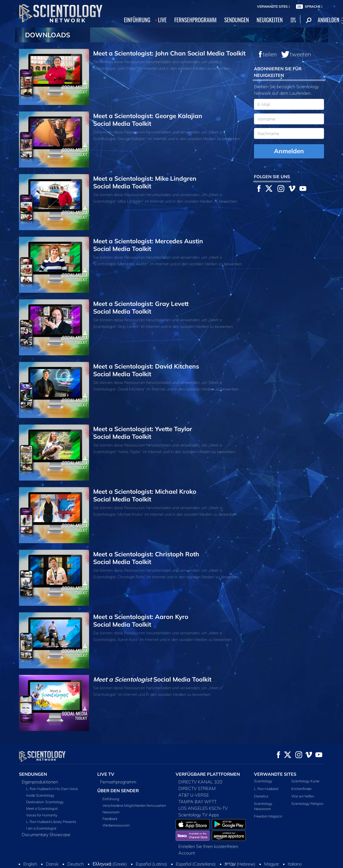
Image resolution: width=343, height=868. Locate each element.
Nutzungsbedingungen (201, 864)
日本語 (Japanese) (41, 852)
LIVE (162, 20)
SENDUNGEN (237, 20)
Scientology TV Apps (199, 815)
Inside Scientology (40, 795)
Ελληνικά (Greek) (110, 845)
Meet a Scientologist (42, 808)
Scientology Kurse (305, 781)
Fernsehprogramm (118, 782)
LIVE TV (106, 774)
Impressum (312, 864)
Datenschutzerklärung (278, 864)
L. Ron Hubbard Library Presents (51, 822)
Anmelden (289, 151)
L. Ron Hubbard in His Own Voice (52, 789)
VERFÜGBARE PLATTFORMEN (208, 774)
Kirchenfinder (301, 789)
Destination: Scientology (45, 802)
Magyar (272, 845)
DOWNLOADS (48, 35)
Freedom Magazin (268, 816)
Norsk (105, 852)
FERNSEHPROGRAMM (195, 20)
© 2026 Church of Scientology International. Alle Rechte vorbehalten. (70, 864)
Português (129, 852)
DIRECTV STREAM (197, 788)
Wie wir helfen (303, 796)
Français (273, 852)
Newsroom (111, 812)
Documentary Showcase (46, 834)
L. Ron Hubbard (266, 789)
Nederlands (79, 852)
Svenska (201, 852)
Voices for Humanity (42, 815)
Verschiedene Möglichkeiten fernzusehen (134, 805)
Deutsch (76, 845)
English (30, 845)
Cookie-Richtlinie (240, 864)
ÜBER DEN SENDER (118, 791)
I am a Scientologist (41, 828)
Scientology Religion (307, 803)
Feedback (110, 819)
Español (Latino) (151, 845)
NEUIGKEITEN (269, 20)
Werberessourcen (116, 825)
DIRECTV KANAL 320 (200, 782)
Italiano (295, 845)
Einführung (111, 799)
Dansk (52, 845)
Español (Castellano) (196, 845)
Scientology (263, 781)
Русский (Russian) (166, 852)
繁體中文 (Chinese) (237, 852)
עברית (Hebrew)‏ (240, 845)
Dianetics (261, 796)
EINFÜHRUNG (137, 20)
